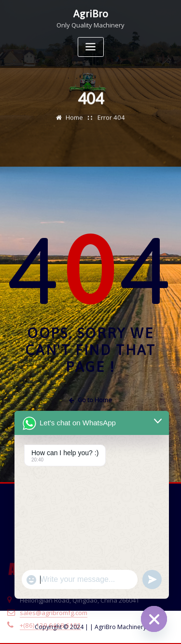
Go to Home (91, 400)
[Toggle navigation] (91, 46)
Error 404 (111, 123)
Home (75, 123)
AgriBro (91, 13)
